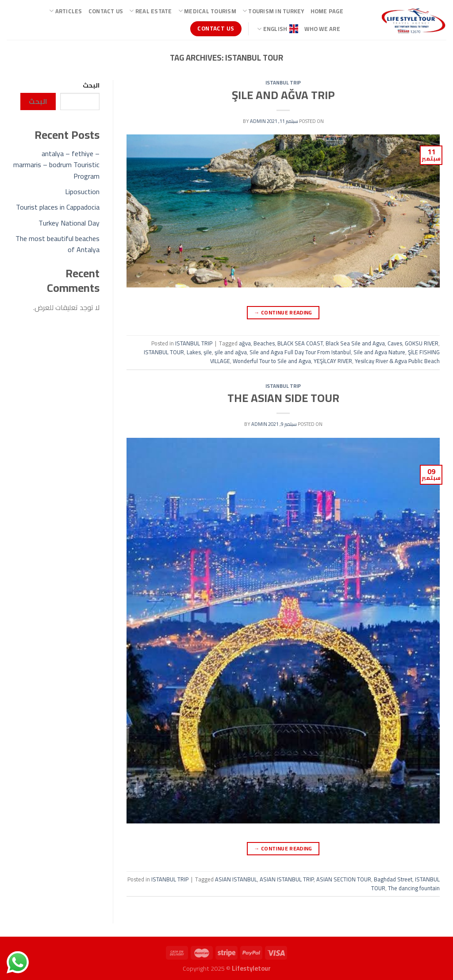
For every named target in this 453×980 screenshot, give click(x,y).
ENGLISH (278, 29)
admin (258, 121)
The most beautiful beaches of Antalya (58, 244)
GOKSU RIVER (422, 343)
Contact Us (106, 11)
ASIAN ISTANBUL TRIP (287, 879)
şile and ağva (231, 352)
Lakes (194, 352)
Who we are (322, 29)
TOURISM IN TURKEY (273, 11)
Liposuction (82, 191)
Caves (395, 343)
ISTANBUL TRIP (283, 82)
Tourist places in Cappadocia (58, 207)
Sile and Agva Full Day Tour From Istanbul (300, 352)
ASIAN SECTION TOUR (344, 879)
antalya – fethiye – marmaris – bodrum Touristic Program (56, 165)
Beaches (264, 343)
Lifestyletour (251, 968)
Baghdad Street (393, 879)
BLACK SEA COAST (300, 343)
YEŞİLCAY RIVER (333, 361)
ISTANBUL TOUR (164, 352)
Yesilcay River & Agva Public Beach (397, 361)
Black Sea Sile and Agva (355, 343)
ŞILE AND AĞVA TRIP (283, 95)
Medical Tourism (207, 11)
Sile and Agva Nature (379, 352)
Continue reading (283, 312)
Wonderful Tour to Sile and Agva (272, 361)
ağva (245, 343)
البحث (91, 85)
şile (208, 352)
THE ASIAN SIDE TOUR (283, 398)
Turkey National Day (69, 223)
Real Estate (150, 11)
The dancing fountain (414, 888)
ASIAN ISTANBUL (236, 879)
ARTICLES (66, 11)
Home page (327, 11)
